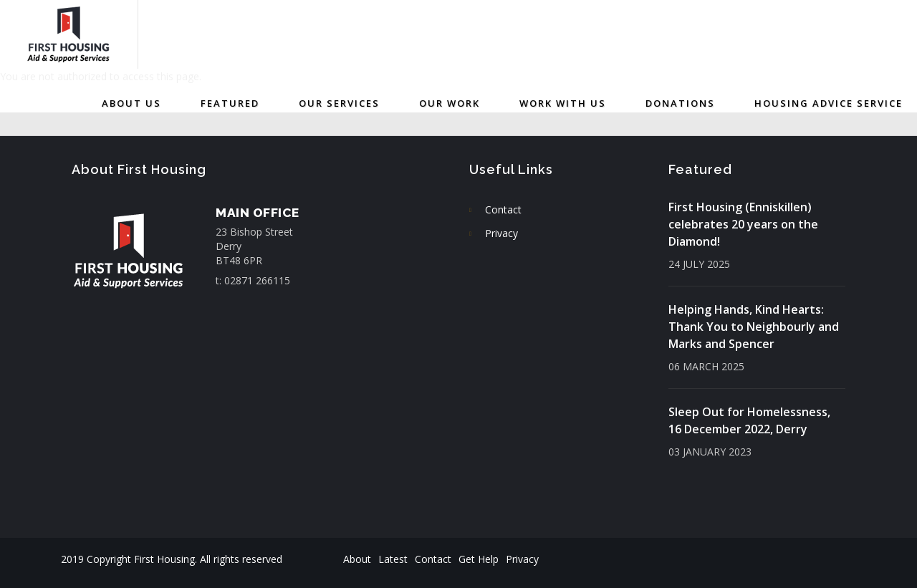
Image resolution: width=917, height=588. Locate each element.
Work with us (563, 103)
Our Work (450, 103)
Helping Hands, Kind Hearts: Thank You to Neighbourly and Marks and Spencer (754, 327)
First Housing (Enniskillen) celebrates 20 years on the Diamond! (743, 224)
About (357, 559)
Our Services (339, 103)
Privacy (501, 233)
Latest (393, 559)
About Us (131, 103)
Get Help (479, 559)
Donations (680, 103)
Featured (230, 103)
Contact (503, 209)
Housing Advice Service (829, 103)
